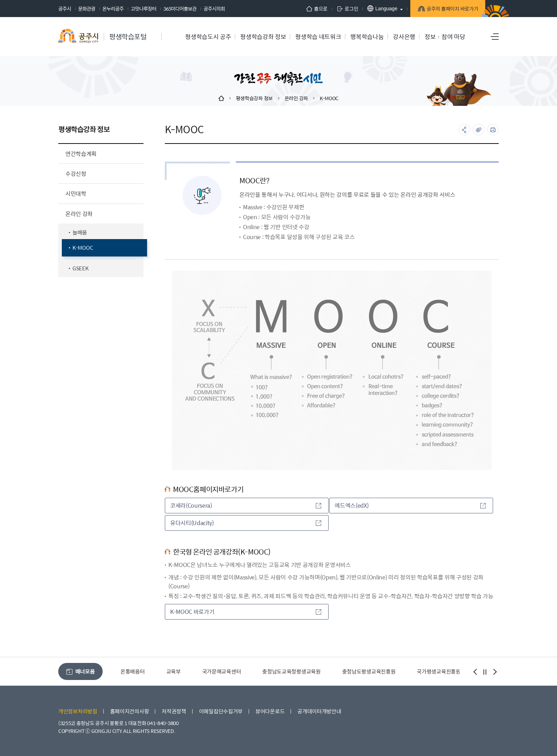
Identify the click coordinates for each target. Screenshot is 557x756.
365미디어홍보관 (180, 9)
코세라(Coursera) (246, 505)
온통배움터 (133, 671)
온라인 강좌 (296, 98)
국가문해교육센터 (222, 671)
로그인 (341, 9)
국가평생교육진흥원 (439, 671)
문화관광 (87, 9)
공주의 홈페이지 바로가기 (447, 9)
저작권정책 (174, 711)
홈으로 (311, 9)
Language (376, 8)
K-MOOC (329, 98)
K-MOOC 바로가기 (246, 612)
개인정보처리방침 (78, 711)
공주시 (65, 9)
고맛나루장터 (144, 9)
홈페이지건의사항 (130, 711)
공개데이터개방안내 (319, 711)
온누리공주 (113, 9)
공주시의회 (214, 9)
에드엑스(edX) (410, 505)
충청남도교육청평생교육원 (291, 671)
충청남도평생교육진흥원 (369, 671)
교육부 (174, 671)
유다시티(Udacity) (246, 523)
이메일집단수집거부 (221, 711)
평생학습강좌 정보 (254, 98)
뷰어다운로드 (270, 711)
